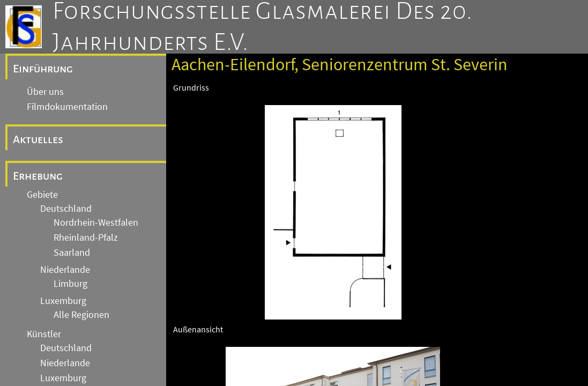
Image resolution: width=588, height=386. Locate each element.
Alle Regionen (81, 315)
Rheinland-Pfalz (86, 237)
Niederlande (65, 270)
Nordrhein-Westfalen (96, 222)
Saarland (72, 253)
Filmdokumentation (67, 107)
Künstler (44, 334)
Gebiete (42, 195)
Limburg (70, 284)
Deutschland (66, 209)
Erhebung (38, 176)
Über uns (45, 92)
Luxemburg (63, 301)
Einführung (43, 69)
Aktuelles (38, 139)
